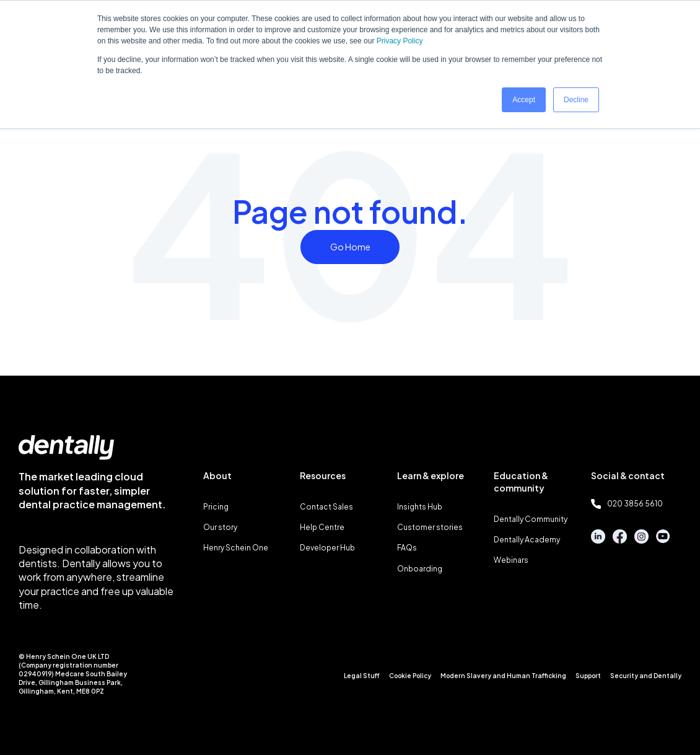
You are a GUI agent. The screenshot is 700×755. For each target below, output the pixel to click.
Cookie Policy (410, 676)
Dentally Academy (527, 540)
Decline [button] (576, 100)
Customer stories (430, 527)
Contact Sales (326, 507)
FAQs (407, 548)
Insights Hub (420, 507)
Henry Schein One (236, 548)
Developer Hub (327, 548)
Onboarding (420, 569)
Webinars (511, 560)
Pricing (216, 507)
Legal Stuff (362, 676)
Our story (220, 527)
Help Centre (322, 527)
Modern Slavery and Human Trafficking (503, 676)
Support (588, 676)
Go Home (350, 247)
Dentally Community (531, 519)
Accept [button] (524, 100)
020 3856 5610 (627, 504)
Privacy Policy (400, 41)
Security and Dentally (646, 676)
